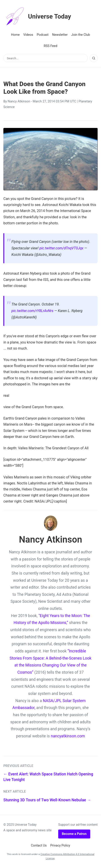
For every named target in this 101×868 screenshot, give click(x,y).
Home (15, 35)
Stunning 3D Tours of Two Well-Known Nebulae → (47, 800)
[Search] (94, 58)
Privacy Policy (60, 846)
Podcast (43, 35)
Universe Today (37, 17)
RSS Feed (50, 46)
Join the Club (81, 35)
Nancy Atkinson (19, 101)
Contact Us (39, 846)
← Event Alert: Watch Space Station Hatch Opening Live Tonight (48, 777)
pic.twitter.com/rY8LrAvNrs (32, 311)
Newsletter (60, 35)
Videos (28, 35)
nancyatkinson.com (68, 736)
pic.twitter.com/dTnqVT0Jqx (61, 248)
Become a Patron (74, 834)
